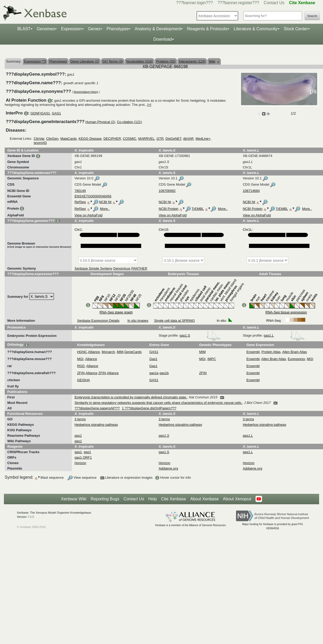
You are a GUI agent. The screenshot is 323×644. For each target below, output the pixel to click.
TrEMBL (198, 209)
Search (312, 16)
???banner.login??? (194, 3)
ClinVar (39, 139)
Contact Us (274, 3)
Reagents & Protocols (207, 29)
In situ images (138, 321)
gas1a (154, 373)
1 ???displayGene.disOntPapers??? (149, 408)
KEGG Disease (90, 139)
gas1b (164, 373)
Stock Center (296, 29)
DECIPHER (112, 139)
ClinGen (52, 139)
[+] (149, 105)
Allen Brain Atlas (294, 352)
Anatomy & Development (158, 29)
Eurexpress (296, 359)
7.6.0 (31, 517)
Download (162, 39)
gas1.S (200, 335)
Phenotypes (118, 29)
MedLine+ (203, 139)
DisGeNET (173, 139)
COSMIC (130, 139)
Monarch (108, 352)
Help (153, 499)
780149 (80, 191)
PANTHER (139, 268)
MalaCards (69, 139)
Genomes (46, 29)
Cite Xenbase (173, 499)
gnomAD (40, 143)
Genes (94, 29)
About (237, 499)
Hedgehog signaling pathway (96, 425)
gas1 (78, 452)
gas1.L (284, 335)
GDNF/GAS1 (40, 113)
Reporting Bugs (105, 499)
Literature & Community (256, 29)
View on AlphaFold (88, 215)
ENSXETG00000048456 (93, 196)
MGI (80, 359)
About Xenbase (204, 499)
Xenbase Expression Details (98, 321)
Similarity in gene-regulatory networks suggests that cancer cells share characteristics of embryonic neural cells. (158, 403)
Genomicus (122, 268)
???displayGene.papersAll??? (97, 408)
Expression (71, 29)
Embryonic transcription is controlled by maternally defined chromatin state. (131, 397)
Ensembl (253, 352)
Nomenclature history (86, 92)
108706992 (167, 191)
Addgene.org (168, 468)
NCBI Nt (105, 202)
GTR (160, 139)
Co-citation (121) (129, 122)
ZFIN (81, 373)
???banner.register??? (238, 3)
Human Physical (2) (100, 122)
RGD (81, 366)
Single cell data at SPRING (175, 321)
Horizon (80, 463)
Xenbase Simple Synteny (93, 268)
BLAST (24, 29)
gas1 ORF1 (83, 457)
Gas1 (153, 359)
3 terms (80, 419)
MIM (120, 352)
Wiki (214, 61)
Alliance (94, 352)
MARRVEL (147, 139)
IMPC (212, 359)
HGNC (82, 352)
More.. (105, 209)
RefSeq (80, 202)
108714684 (251, 191)
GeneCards (133, 352)
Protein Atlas (271, 352)
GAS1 (56, 113)
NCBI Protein (169, 209)
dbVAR (188, 139)
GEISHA (83, 380)
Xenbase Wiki (74, 499)
